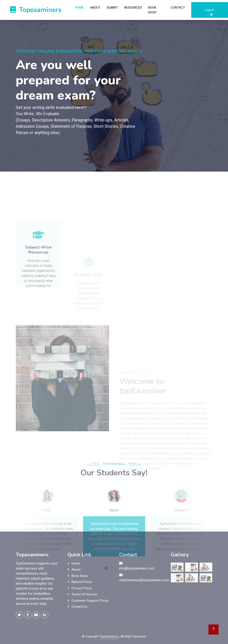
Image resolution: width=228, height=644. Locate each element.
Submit (112, 8)
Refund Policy (82, 582)
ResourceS (133, 8)
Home (79, 8)
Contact (178, 8)
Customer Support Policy (90, 601)
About (95, 8)
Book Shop (152, 10)
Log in (210, 12)
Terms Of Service (84, 594)
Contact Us (79, 607)
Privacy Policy (82, 588)
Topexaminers (109, 636)
